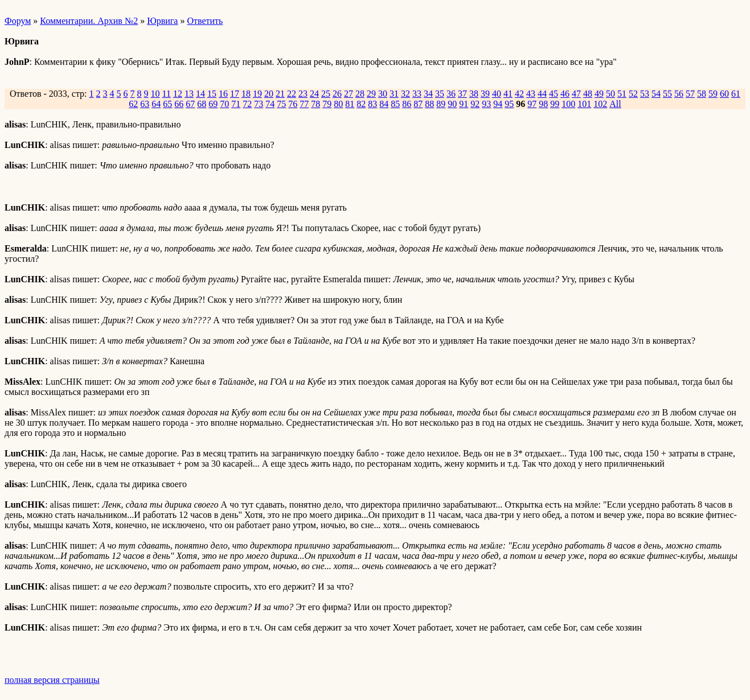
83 (372, 104)
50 (610, 94)
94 (498, 104)
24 (314, 94)
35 (440, 94)
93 (486, 104)
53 (645, 94)
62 (133, 104)
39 (485, 94)
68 (202, 104)
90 (452, 104)
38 (474, 94)
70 (224, 104)
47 (576, 94)
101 (584, 104)
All (615, 104)
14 (200, 94)
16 (223, 94)
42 (519, 94)
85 (395, 104)
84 (384, 104)
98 (543, 104)
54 (656, 94)
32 (405, 94)
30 (383, 94)
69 (213, 104)
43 (531, 94)
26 (337, 94)
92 (475, 104)
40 (497, 94)
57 (690, 94)
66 (179, 104)
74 (270, 104)
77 (304, 104)
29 (371, 94)
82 (361, 104)
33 (417, 94)
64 (156, 104)
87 (418, 104)
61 (736, 94)
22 (292, 94)
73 (259, 104)
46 (565, 94)
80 (338, 104)
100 (568, 104)
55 (667, 94)
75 (281, 104)
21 (280, 94)
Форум (18, 21)
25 (326, 94)
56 (679, 94)
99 (555, 104)
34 (428, 94)
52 (633, 94)
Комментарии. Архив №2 (89, 21)
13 (189, 94)
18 (246, 94)
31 (394, 94)
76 (293, 104)
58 (702, 94)
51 (622, 94)
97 (532, 104)
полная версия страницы (52, 680)
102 (600, 104)
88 (429, 104)
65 (167, 104)
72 (247, 104)
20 (269, 94)
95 (509, 104)
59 (713, 94)
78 (315, 104)
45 (554, 94)
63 (145, 104)
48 (588, 94)
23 (303, 94)
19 (257, 94)
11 (167, 94)
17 (235, 94)
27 (349, 94)
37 (462, 94)
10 (155, 94)
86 (407, 104)
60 (724, 94)
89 (441, 104)
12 (178, 94)
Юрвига (162, 21)
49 (599, 94)
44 (542, 94)
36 (451, 94)
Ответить (205, 21)
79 (327, 104)
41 (508, 94)
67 (190, 104)
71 (236, 104)
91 (464, 104)
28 (360, 94)
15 (212, 94)
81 (350, 104)
